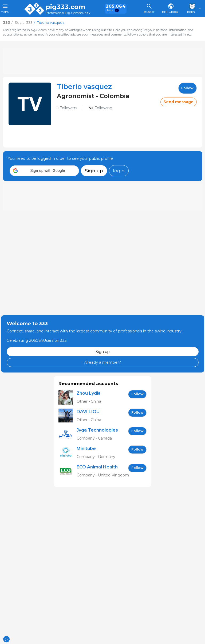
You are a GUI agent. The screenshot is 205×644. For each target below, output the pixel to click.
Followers (67, 108)
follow (187, 88)
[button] (44, 171)
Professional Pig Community (68, 13)
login (119, 171)
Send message (178, 102)
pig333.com (65, 7)
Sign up (94, 171)
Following (100, 108)
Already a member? (102, 362)
